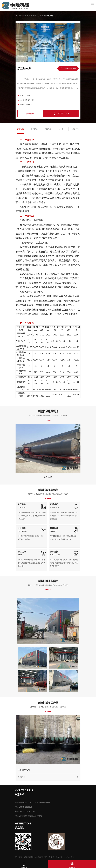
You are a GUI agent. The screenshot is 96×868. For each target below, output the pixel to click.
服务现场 (34, 129)
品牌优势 (48, 129)
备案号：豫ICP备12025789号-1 (61, 857)
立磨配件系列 (24, 770)
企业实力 (62, 129)
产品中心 (36, 16)
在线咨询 (30, 114)
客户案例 (48, 477)
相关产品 (76, 129)
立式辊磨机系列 (47, 16)
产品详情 (20, 129)
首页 (28, 16)
